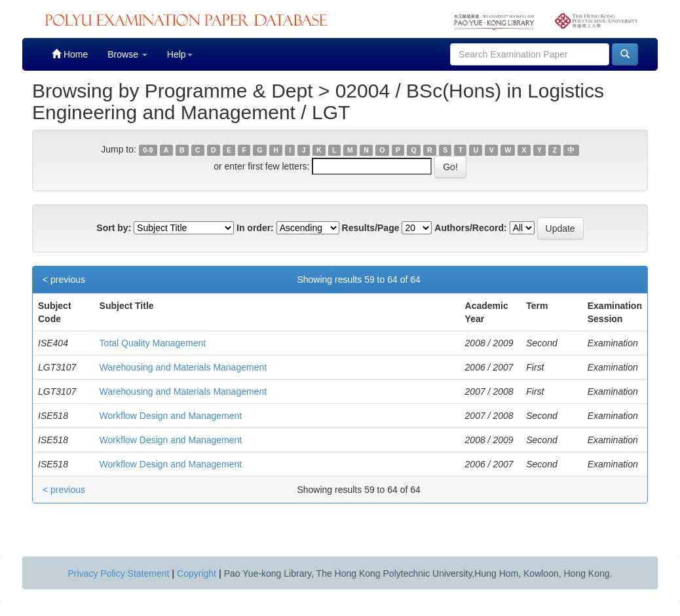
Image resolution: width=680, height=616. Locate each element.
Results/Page (371, 228)
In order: (255, 228)
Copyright (197, 573)
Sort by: (114, 228)
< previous (64, 280)
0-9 (148, 150)
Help (180, 54)
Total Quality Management (153, 343)
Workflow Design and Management (171, 416)
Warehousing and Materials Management (183, 367)
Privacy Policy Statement (119, 573)
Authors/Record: (470, 228)
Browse (127, 54)
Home (70, 54)
